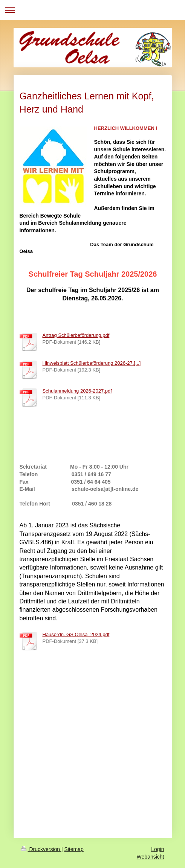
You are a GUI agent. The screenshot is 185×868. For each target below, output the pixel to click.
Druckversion (41, 849)
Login (157, 849)
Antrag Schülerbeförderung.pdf (76, 335)
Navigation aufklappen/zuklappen (92, 10)
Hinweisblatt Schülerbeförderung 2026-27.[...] (92, 363)
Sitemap (74, 849)
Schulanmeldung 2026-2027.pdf (77, 391)
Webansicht (151, 857)
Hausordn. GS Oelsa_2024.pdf (76, 634)
